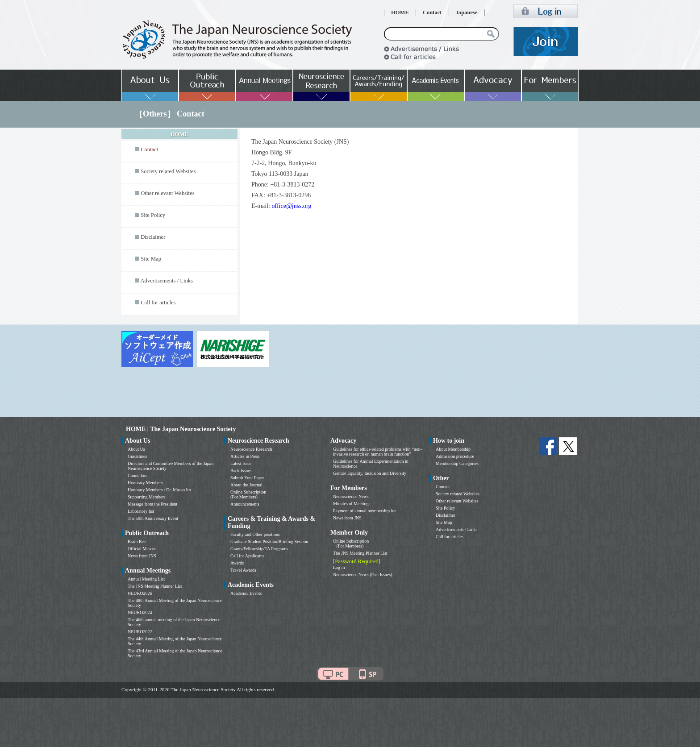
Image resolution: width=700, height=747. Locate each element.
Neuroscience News (351, 496)
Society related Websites (168, 171)
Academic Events (246, 593)
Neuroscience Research (251, 449)
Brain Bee (137, 542)
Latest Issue (241, 463)
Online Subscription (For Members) (248, 494)
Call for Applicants (247, 556)
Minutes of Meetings (352, 504)
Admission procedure (455, 456)
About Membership (453, 449)
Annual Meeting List (146, 579)
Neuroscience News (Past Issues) (362, 575)
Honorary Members (145, 483)
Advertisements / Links (167, 281)
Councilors (137, 475)
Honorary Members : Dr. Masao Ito (159, 490)
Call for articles (158, 303)
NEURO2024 (140, 612)
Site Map (151, 259)
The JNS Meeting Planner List (155, 586)
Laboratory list (141, 511)
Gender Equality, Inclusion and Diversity (370, 473)
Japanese (467, 12)
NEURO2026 (140, 593)
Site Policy (153, 215)
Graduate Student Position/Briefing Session (269, 542)
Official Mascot (142, 549)
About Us (136, 449)
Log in (339, 567)
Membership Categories (457, 463)
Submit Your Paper (247, 478)
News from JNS (142, 556)
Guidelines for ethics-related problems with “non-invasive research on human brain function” (377, 452)
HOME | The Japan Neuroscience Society (181, 429)
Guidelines (137, 456)
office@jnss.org (292, 206)
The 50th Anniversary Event (153, 518)
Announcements (245, 504)
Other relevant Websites (167, 193)
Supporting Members (147, 497)
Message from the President (152, 504)
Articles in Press (245, 456)
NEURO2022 (140, 632)
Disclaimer (153, 237)
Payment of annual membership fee (365, 511)
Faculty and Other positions (255, 534)
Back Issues (241, 471)
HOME (400, 12)
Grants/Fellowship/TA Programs (259, 549)
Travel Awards (243, 570)
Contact (432, 12)
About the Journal (246, 485)
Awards (237, 563)
